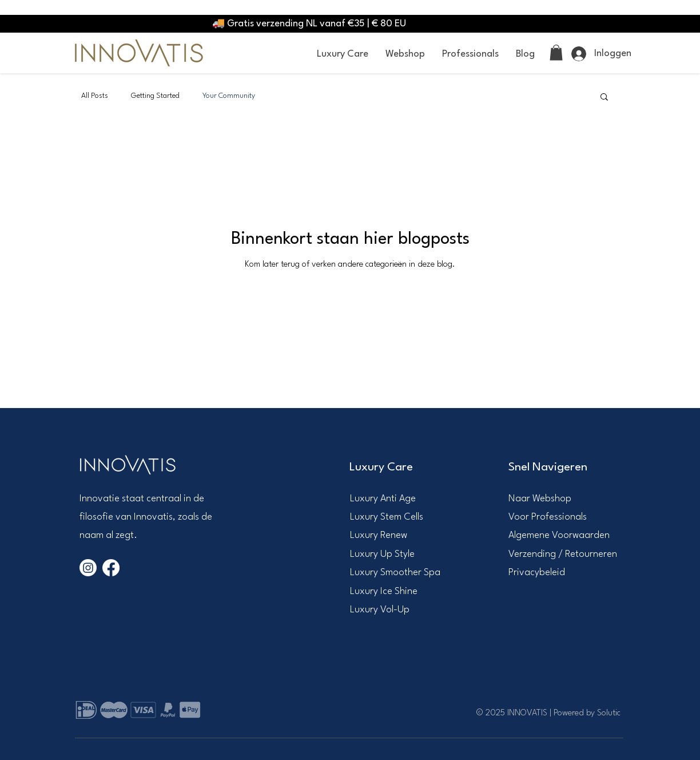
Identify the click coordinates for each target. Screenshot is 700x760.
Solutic (609, 713)
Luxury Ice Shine (384, 591)
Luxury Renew (379, 535)
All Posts (95, 96)
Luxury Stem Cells (387, 517)
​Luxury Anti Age (383, 499)
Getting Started (155, 96)
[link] (556, 52)
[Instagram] (88, 568)
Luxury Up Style (382, 554)
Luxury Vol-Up (380, 610)
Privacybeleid (537, 573)
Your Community (229, 96)
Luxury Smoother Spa (395, 573)
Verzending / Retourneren (563, 554)
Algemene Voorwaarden (559, 535)
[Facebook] (111, 568)
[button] (343, 54)
